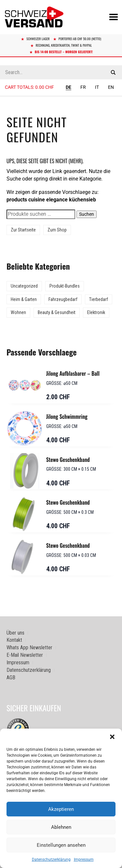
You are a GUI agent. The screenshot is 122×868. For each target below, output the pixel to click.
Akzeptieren (61, 809)
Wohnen (18, 312)
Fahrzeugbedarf (63, 299)
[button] (112, 737)
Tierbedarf (99, 299)
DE (68, 87)
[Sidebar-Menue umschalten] (61, 96)
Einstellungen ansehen (61, 845)
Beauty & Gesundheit (57, 312)
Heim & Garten (24, 299)
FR (83, 87)
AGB (11, 678)
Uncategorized (24, 286)
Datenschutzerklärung (51, 860)
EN (111, 87)
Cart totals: (29, 87)
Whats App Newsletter (29, 647)
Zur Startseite (23, 230)
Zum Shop (57, 230)
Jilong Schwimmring (67, 417)
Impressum (84, 860)
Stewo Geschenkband (68, 460)
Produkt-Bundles (65, 286)
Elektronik (96, 312)
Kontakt (14, 640)
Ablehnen (61, 827)
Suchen (87, 214)
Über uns (15, 633)
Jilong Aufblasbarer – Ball (73, 373)
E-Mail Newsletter (25, 655)
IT (97, 87)
